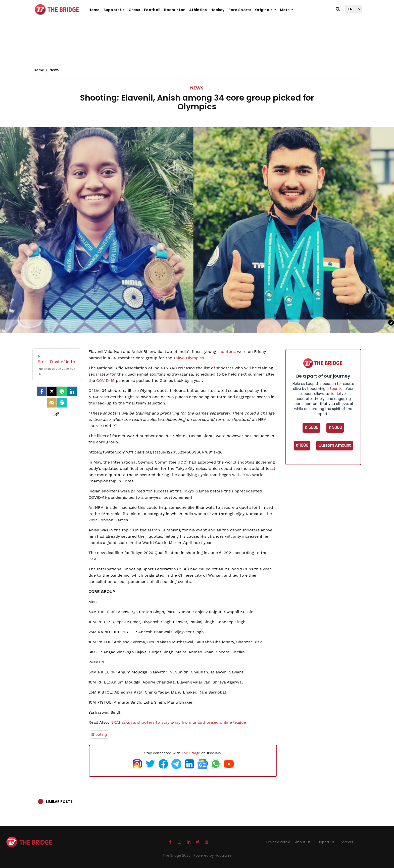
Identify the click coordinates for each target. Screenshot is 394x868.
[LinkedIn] (72, 391)
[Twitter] (52, 391)
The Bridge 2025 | (178, 855)
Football (152, 10)
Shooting (99, 735)
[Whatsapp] (62, 391)
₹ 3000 (335, 427)
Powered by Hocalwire (213, 855)
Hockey (218, 10)
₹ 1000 (302, 445)
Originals (266, 10)
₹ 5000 (311, 427)
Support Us (114, 10)
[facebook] (42, 391)
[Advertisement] (197, 48)
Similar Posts (59, 802)
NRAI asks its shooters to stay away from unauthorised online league (178, 722)
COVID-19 (105, 380)
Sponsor (337, 389)
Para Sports (240, 10)
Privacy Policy (278, 842)
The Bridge (191, 753)
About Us (303, 842)
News (197, 88)
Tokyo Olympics (188, 358)
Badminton (175, 10)
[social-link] (57, 414)
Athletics (198, 10)
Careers (346, 842)
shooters (226, 352)
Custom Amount (335, 445)
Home (94, 10)
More (287, 10)
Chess (135, 10)
